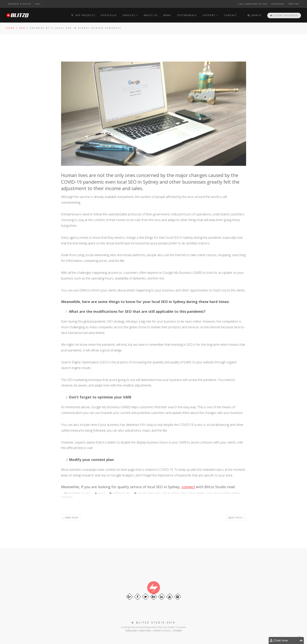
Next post (236, 518)
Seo (22, 28)
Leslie (100, 493)
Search (255, 15)
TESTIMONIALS (187, 15)
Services (130, 15)
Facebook (278, 4)
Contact (230, 15)
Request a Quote (20, 4)
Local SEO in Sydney (193, 493)
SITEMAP (178, 631)
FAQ (37, 4)
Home (11, 28)
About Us (151, 15)
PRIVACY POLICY (162, 631)
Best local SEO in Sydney (164, 493)
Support (210, 15)
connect (188, 487)
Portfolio (109, 15)
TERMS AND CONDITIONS (138, 631)
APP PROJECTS (83, 15)
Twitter (293, 4)
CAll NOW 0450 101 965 (253, 4)
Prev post (71, 518)
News (167, 15)
